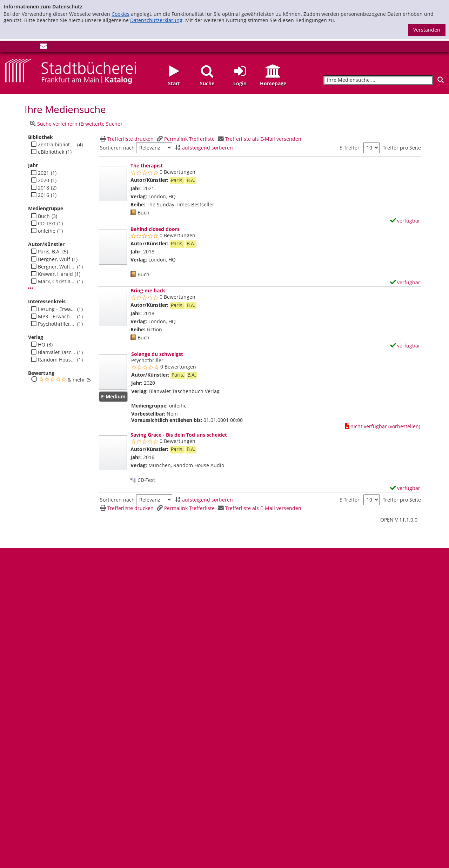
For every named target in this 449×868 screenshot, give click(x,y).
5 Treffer (350, 148)
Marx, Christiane (57, 281)
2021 (43, 173)
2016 (43, 195)
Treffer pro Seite (402, 148)
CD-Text (47, 224)
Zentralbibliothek (57, 145)
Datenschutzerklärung (156, 20)
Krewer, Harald (55, 274)
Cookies (120, 14)
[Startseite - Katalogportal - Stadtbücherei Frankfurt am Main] (71, 71)
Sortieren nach (117, 148)
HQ (42, 345)
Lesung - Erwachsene (57, 309)
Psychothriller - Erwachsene (57, 324)
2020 (43, 180)
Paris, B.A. (49, 252)
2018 (43, 188)
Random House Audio (57, 360)
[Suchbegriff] (378, 80)
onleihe (47, 231)
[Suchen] (441, 80)
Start (174, 83)
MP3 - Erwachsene (57, 317)
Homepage (273, 83)
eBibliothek (51, 152)
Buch (44, 216)
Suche (207, 83)
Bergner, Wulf (54, 259)
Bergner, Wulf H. (57, 267)
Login (240, 83)
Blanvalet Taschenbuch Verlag (57, 352)
